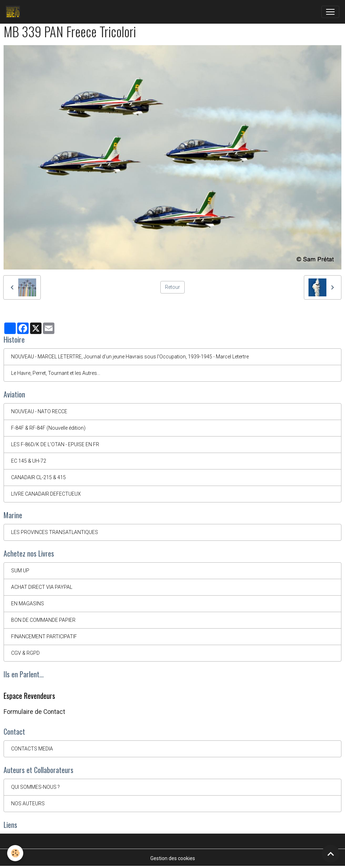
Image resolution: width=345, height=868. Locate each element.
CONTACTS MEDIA (32, 749)
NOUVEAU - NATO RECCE (39, 411)
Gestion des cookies (173, 858)
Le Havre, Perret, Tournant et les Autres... (56, 373)
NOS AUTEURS (28, 803)
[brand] (14, 12)
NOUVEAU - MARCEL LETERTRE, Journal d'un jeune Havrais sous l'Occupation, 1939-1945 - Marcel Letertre (130, 357)
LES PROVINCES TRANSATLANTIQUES (55, 532)
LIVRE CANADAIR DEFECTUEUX (46, 494)
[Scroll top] (331, 854)
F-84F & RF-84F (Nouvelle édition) (48, 428)
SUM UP (20, 571)
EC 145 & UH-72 (29, 461)
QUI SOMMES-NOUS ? (35, 787)
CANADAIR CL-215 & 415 (38, 477)
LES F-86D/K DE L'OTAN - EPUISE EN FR (55, 444)
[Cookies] (15, 853)
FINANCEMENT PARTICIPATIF (44, 636)
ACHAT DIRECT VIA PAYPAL (42, 587)
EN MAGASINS (28, 604)
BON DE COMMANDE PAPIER (43, 620)
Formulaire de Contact (34, 712)
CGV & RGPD (25, 653)
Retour (172, 287)
